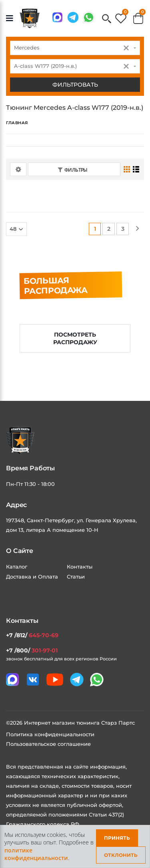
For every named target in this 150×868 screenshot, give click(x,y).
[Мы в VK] (33, 680)
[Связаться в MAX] (57, 17)
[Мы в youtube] (55, 680)
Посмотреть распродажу (75, 338)
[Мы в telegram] (73, 17)
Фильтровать (75, 85)
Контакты (80, 567)
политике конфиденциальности (36, 854)
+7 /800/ (32, 650)
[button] (107, 19)
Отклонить (121, 855)
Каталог (17, 567)
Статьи (76, 577)
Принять (117, 838)
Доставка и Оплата (32, 577)
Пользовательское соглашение (48, 744)
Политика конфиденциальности (50, 734)
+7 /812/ (32, 635)
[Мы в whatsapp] (89, 17)
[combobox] (75, 48)
